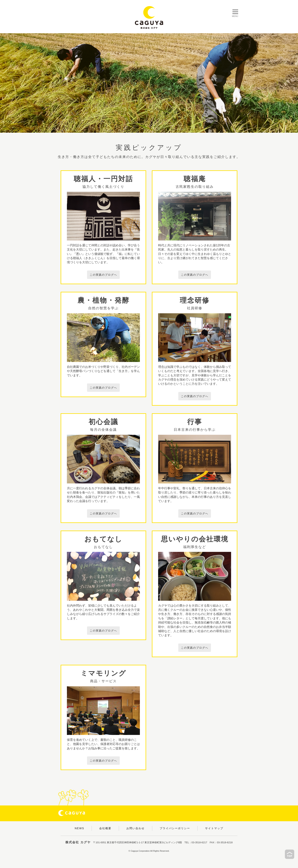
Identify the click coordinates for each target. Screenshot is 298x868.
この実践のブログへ (103, 275)
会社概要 (105, 828)
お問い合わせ (136, 828)
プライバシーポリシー (175, 828)
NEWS (79, 828)
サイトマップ (214, 828)
